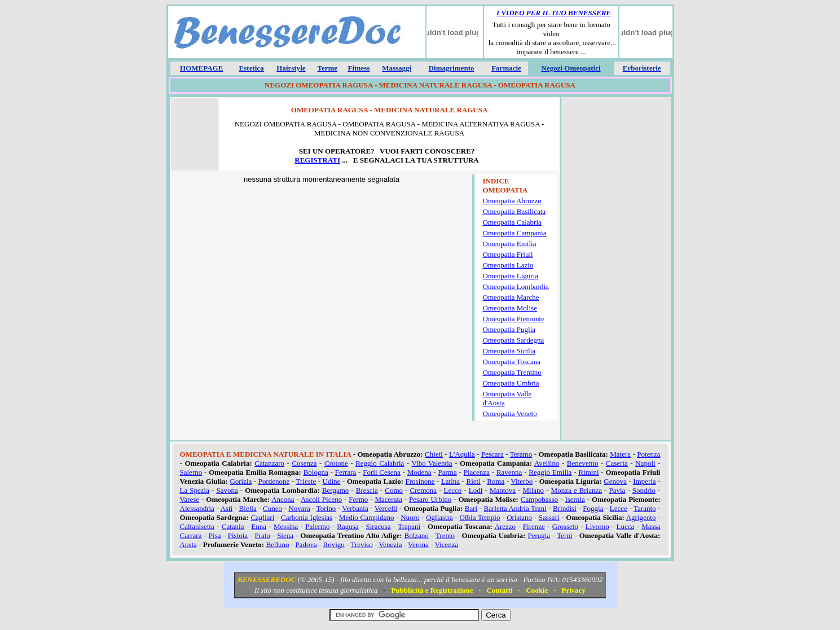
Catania (233, 526)
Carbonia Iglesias (307, 517)
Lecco (453, 490)
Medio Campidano (367, 517)
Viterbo (522, 481)
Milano (534, 490)
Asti (227, 508)
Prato (262, 535)
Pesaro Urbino (430, 499)
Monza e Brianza (577, 490)
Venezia (390, 544)
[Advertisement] (616, 270)
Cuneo (272, 508)
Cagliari (262, 517)
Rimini (588, 472)
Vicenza (446, 544)
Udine (332, 481)
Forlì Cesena (382, 472)
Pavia (617, 490)
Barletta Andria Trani (515, 508)
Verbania (355, 508)
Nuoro (410, 517)
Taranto (645, 508)
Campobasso (539, 499)
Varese (190, 499)
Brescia (367, 490)
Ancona (283, 499)
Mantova (503, 490)
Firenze (534, 526)
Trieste (306, 481)
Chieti (434, 454)
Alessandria (197, 508)
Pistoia (238, 535)
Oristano (519, 517)
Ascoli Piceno (321, 499)
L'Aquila (462, 454)
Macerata (388, 499)
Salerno (191, 472)
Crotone (336, 463)
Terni (564, 535)
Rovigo (334, 544)
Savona (227, 490)
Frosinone (420, 481)
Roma (496, 481)
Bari (471, 508)
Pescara (492, 454)
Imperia (644, 481)
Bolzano (417, 535)
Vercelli (386, 508)
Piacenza (477, 472)
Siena (285, 535)
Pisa (215, 535)
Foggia (593, 508)
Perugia (539, 535)
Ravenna (509, 472)
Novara (299, 508)
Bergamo (335, 490)
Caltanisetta (197, 526)
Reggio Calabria (380, 463)
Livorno (597, 526)
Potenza (648, 454)
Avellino (547, 463)
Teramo (521, 454)
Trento (445, 535)
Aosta (188, 544)
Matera (620, 454)
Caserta (617, 463)
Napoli (645, 463)
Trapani (409, 526)
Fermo (358, 499)
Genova (615, 481)
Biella (248, 508)
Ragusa (348, 526)
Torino (326, 508)
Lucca (626, 526)
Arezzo (505, 526)
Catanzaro (269, 463)
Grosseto (565, 526)
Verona (418, 544)
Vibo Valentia (432, 463)
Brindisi (565, 508)
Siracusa (379, 526)
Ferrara (346, 472)
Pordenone (274, 481)
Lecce (619, 508)
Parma (447, 472)
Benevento (583, 463)
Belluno (277, 544)
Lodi (476, 490)
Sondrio (644, 490)
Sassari (549, 517)
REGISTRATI (317, 160)
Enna (259, 526)
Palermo (317, 526)
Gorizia (241, 481)
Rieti (474, 481)
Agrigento (641, 517)
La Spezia (195, 490)
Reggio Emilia (550, 472)
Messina (286, 526)
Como (394, 490)
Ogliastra (439, 517)
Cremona (423, 490)
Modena (419, 472)
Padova (306, 544)
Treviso (361, 544)
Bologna (316, 472)
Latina (450, 481)
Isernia (575, 499)
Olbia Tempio (480, 517)
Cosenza (304, 463)
